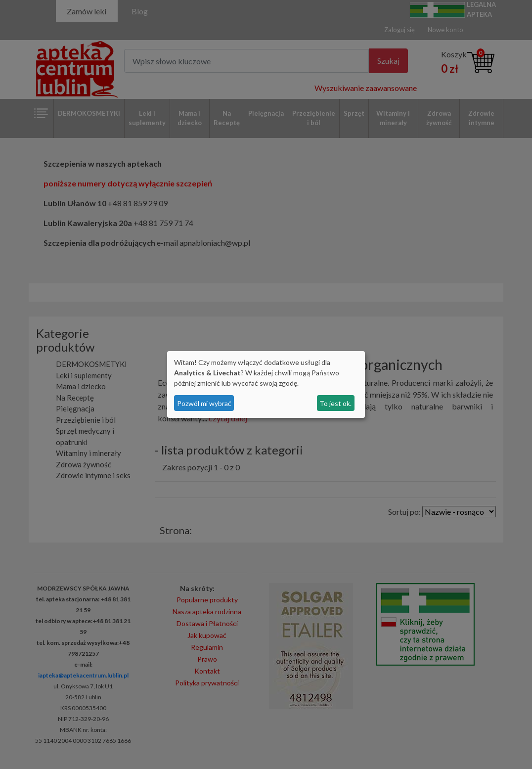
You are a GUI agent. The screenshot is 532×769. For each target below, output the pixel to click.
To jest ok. (335, 403)
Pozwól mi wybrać (204, 403)
